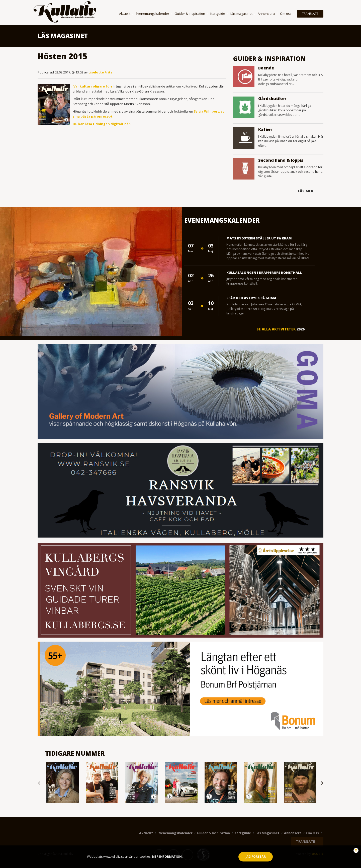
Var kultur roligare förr (93, 86)
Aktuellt (125, 14)
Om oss (286, 14)
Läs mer (306, 191)
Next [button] (322, 783)
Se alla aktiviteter (281, 329)
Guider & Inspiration (190, 14)
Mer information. (167, 857)
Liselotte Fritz (101, 72)
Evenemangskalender (152, 14)
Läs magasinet (241, 14)
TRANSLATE (310, 14)
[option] (62, 783)
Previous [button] (39, 783)
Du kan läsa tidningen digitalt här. (102, 124)
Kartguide (218, 14)
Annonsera (266, 14)
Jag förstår (256, 857)
